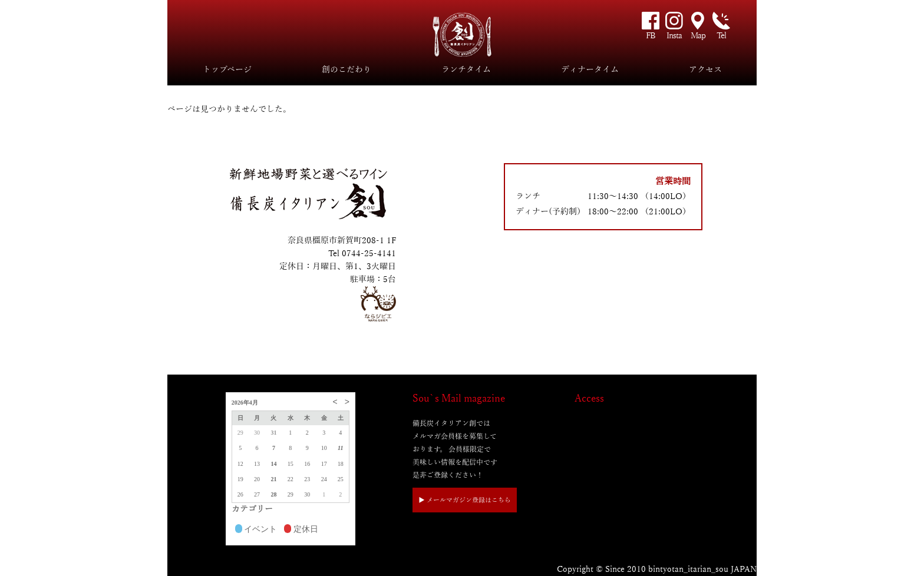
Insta (674, 36)
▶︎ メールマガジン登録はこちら (465, 500)
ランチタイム (466, 70)
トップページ (227, 70)
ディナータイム (590, 70)
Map (698, 36)
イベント (256, 530)
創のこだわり (346, 70)
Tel (721, 36)
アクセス (705, 70)
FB (651, 36)
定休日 (301, 530)
